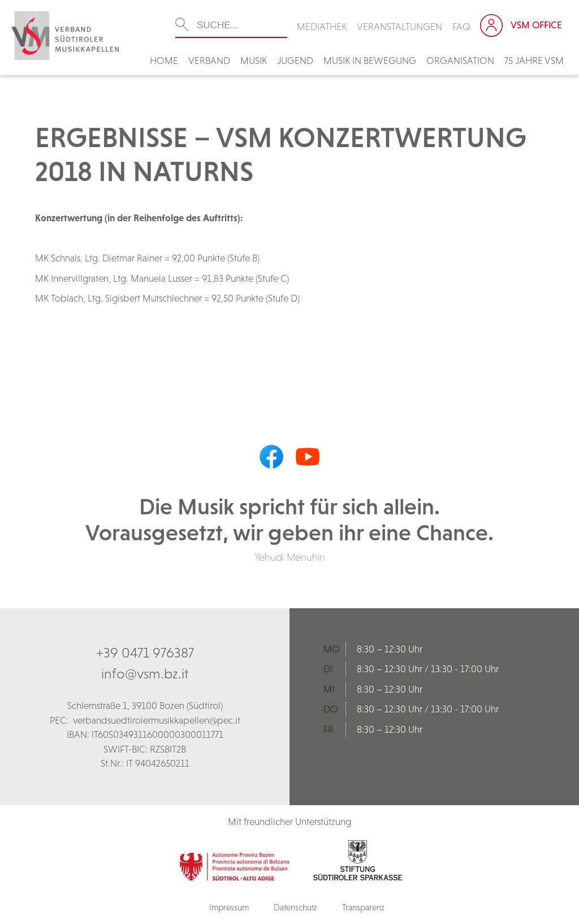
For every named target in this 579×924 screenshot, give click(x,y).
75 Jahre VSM (534, 61)
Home (164, 61)
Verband (209, 61)
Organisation (460, 61)
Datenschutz (295, 907)
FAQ (461, 27)
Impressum (229, 907)
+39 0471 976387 (145, 652)
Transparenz (363, 907)
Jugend (295, 61)
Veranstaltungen (399, 27)
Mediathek (322, 27)
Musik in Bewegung (370, 61)
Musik (254, 61)
